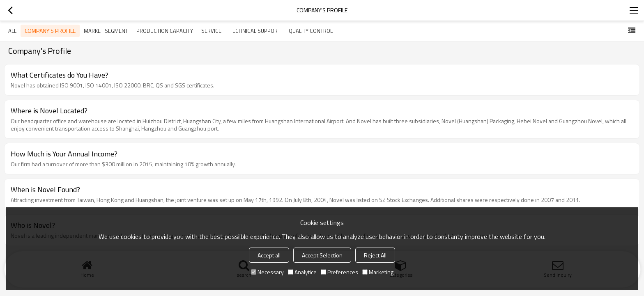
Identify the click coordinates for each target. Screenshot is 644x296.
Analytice (302, 272)
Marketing (378, 272)
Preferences (339, 272)
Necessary (267, 272)
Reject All (375, 255)
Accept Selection (322, 255)
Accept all (269, 255)
